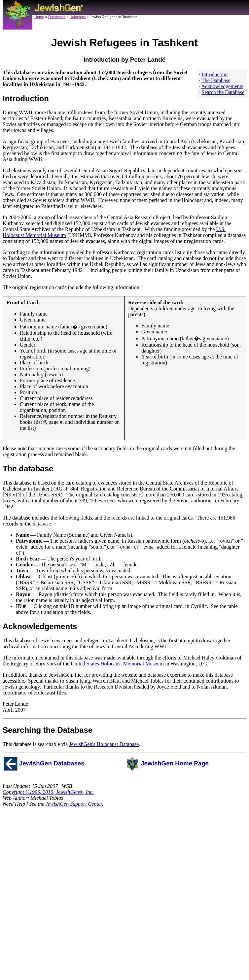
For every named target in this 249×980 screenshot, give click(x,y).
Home (39, 17)
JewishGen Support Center (74, 804)
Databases (57, 17)
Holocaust (78, 17)
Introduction (214, 74)
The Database (216, 80)
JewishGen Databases (52, 763)
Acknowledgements (222, 86)
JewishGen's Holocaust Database (104, 744)
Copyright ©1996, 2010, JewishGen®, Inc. (48, 792)
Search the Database (223, 92)
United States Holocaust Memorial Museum (117, 664)
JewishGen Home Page (175, 763)
